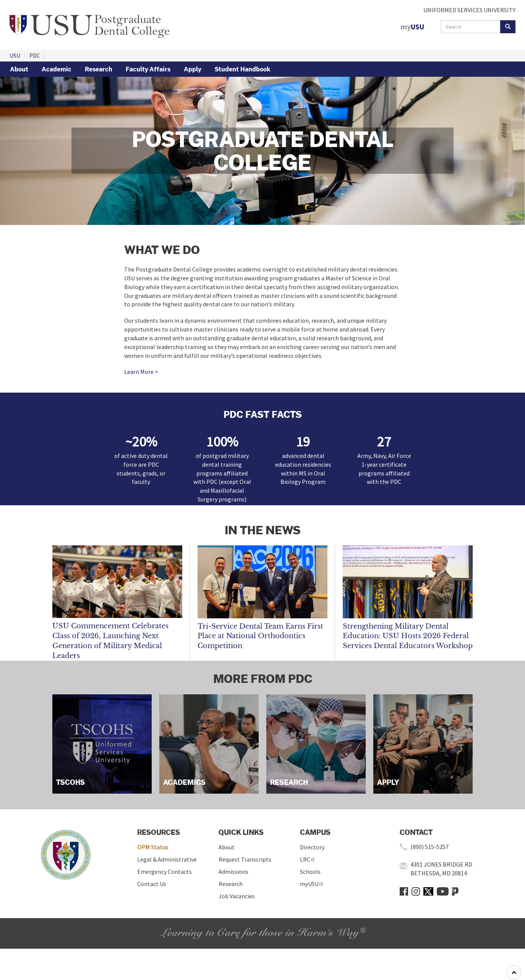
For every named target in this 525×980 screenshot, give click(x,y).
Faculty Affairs (148, 69)
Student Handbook (243, 69)
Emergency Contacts (164, 872)
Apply (193, 69)
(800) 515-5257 (429, 847)
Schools (310, 872)
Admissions (233, 872)
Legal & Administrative (167, 859)
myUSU (312, 884)
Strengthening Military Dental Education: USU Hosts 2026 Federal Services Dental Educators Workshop (408, 636)
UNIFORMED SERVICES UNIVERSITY (469, 10)
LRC (308, 859)
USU (15, 56)
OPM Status (153, 847)
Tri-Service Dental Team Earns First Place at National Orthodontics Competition (260, 636)
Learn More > (141, 372)
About (19, 69)
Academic (57, 69)
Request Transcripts (245, 859)
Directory (312, 847)
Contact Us (152, 884)
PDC (35, 56)
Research (99, 69)
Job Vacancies (237, 896)
